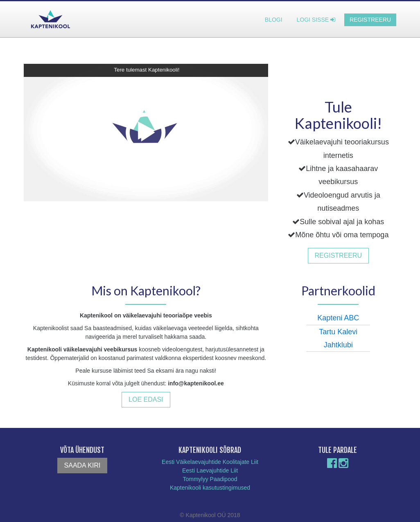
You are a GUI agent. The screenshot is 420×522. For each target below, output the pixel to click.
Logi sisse (316, 20)
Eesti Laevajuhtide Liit (210, 470)
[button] (146, 133)
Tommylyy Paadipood (210, 479)
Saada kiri (82, 465)
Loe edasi (146, 399)
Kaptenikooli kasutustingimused (210, 488)
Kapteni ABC (338, 318)
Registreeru (370, 20)
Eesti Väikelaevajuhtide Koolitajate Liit (210, 462)
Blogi (274, 20)
